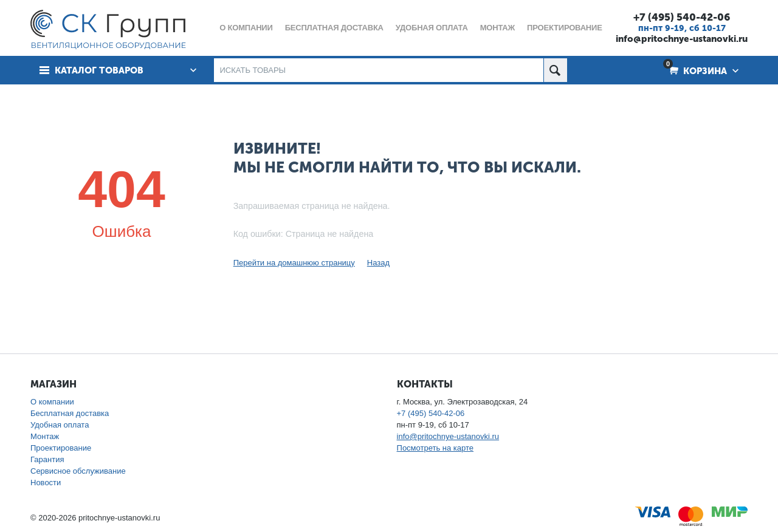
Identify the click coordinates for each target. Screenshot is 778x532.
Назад (378, 263)
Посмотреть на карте (435, 448)
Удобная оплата (60, 425)
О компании (52, 402)
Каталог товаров (99, 70)
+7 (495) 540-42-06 (682, 17)
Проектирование (61, 448)
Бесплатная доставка (70, 413)
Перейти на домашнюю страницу (294, 263)
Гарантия (47, 459)
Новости (46, 483)
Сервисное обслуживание (78, 471)
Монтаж (45, 436)
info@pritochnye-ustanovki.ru (682, 39)
